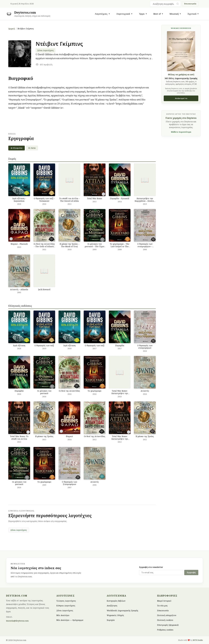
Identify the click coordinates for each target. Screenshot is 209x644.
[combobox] (164, 4)
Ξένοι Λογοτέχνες (65, 610)
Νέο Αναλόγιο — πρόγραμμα (70, 620)
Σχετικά (192, 14)
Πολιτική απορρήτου (167, 615)
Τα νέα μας (162, 606)
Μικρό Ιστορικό (164, 601)
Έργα (142, 14)
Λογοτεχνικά (123, 14)
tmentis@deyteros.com (17, 621)
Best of (157, 14)
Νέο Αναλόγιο (63, 615)
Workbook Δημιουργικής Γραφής (123, 610)
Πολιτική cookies (165, 620)
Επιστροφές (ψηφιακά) (168, 625)
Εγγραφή (191, 572)
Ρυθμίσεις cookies (165, 630)
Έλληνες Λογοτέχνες (66, 601)
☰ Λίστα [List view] (32, 148)
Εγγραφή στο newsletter (151, 567)
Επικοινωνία (190, 4)
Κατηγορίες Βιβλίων (116, 601)
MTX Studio (198, 640)
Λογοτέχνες (101, 14)
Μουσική (174, 14)
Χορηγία (111, 620)
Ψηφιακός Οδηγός (115, 615)
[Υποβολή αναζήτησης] (178, 4)
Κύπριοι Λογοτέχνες (66, 606)
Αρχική (12, 29)
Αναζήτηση (112, 606)
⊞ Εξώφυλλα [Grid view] (17, 148)
